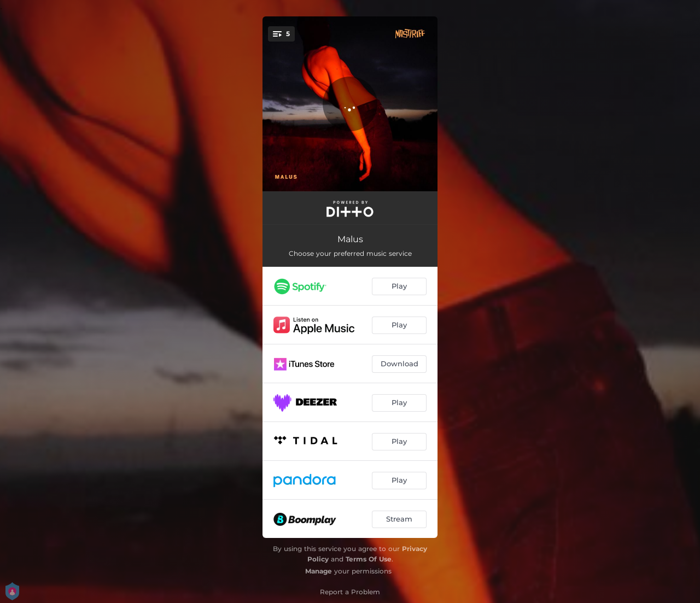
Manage (319, 571)
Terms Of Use (369, 559)
